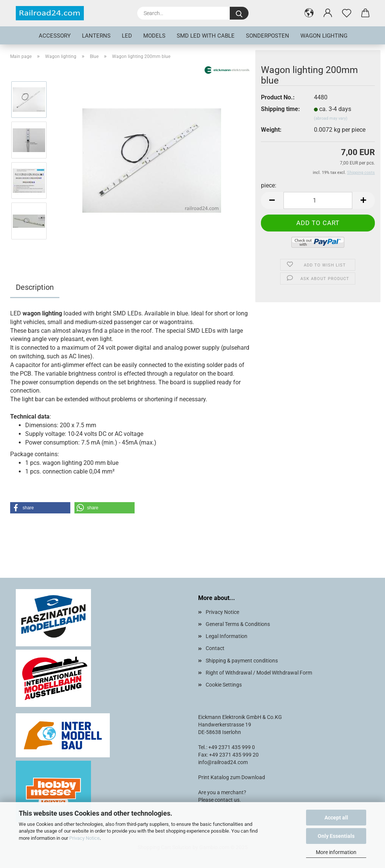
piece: (269, 185)
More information (336, 852)
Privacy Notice (84, 838)
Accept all (336, 818)
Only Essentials (336, 836)
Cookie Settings (224, 685)
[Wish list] (347, 13)
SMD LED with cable (206, 36)
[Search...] (239, 13)
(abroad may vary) (331, 118)
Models (154, 36)
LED (127, 36)
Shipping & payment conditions (242, 661)
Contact (215, 648)
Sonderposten (268, 36)
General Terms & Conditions (238, 624)
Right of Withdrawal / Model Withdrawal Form (259, 673)
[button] (309, 13)
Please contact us (219, 800)
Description (35, 287)
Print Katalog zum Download (232, 777)
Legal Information (227, 636)
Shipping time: (280, 109)
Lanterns (96, 36)
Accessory (55, 36)
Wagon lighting (324, 36)
